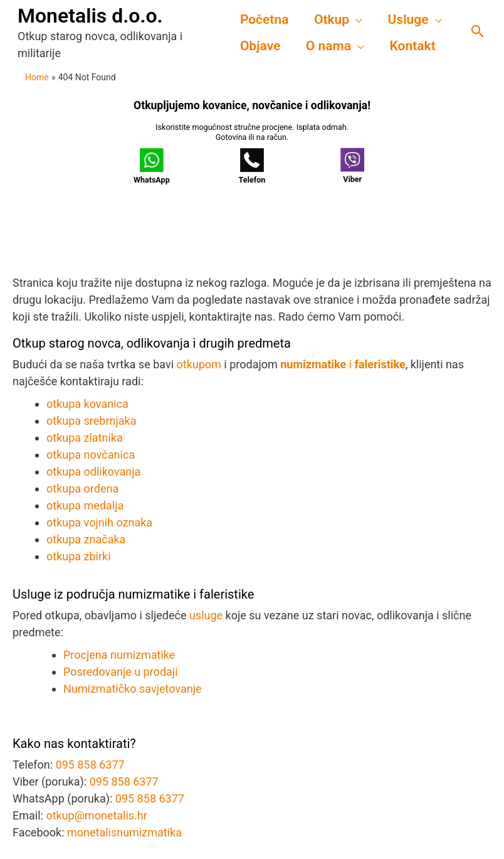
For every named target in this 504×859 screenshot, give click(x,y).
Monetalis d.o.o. (90, 16)
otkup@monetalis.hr (97, 815)
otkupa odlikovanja (93, 472)
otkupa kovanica (87, 404)
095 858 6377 (90, 765)
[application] (357, 19)
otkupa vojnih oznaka (99, 522)
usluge (206, 615)
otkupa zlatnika (85, 438)
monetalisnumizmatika (124, 832)
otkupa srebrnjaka (92, 421)
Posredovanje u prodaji (121, 672)
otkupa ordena (82, 488)
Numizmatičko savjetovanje (133, 689)
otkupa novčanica (91, 455)
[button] (478, 33)
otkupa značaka (86, 539)
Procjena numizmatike (119, 655)
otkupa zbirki (79, 556)
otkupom (199, 364)
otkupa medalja (85, 505)
